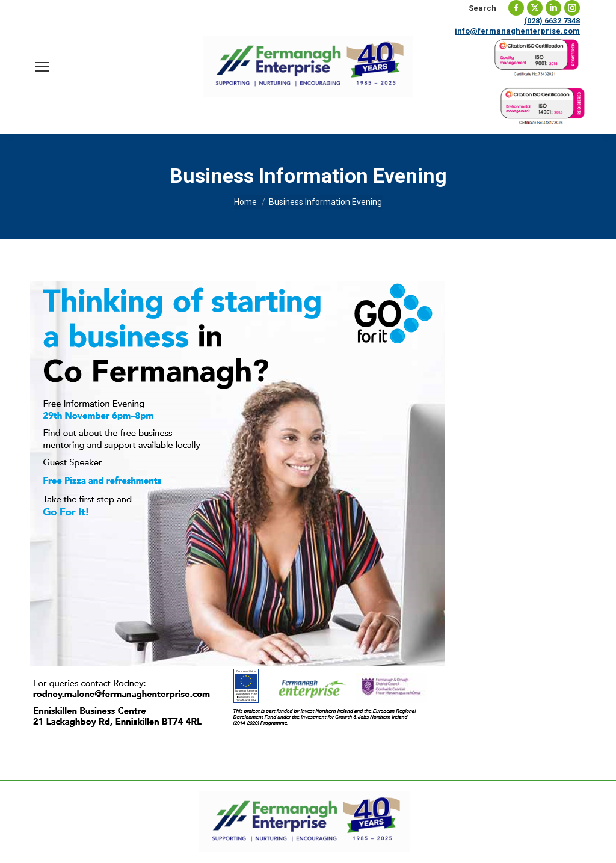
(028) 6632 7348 (552, 21)
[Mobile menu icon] (42, 67)
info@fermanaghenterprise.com (517, 31)
